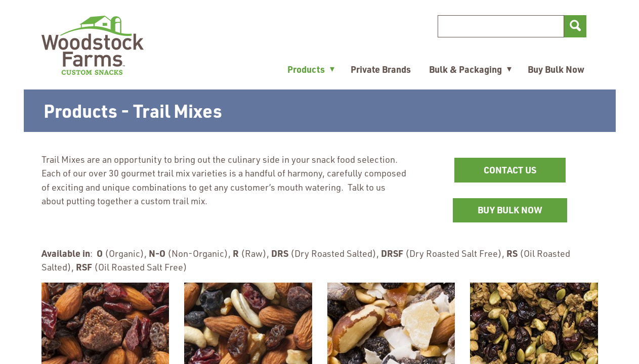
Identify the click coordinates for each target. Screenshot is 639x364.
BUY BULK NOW (522, 213)
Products (306, 69)
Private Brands (381, 69)
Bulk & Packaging (465, 69)
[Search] (501, 26)
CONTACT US (510, 170)
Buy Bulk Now (556, 69)
